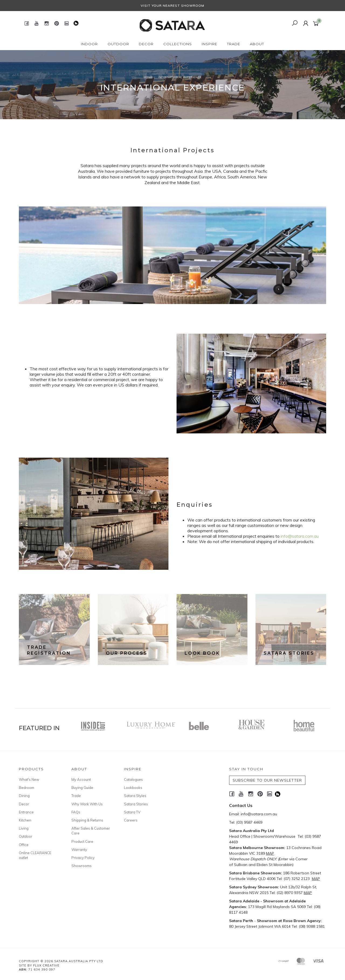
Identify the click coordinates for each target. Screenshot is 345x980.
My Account (81, 779)
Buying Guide (82, 788)
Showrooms (82, 866)
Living (24, 828)
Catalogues (133, 779)
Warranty (79, 850)
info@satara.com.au (300, 536)
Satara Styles (135, 796)
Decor (24, 804)
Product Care (82, 841)
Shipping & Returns (87, 820)
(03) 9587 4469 (249, 822)
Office (24, 845)
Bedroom (27, 788)
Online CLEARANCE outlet (35, 855)
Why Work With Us (87, 804)
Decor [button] (146, 44)
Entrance (26, 812)
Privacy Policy (83, 858)
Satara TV (132, 812)
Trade (76, 796)
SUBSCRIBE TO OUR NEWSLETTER (267, 780)
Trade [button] (234, 44)
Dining (24, 796)
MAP (270, 853)
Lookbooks (133, 788)
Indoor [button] (89, 44)
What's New (29, 779)
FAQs (76, 812)
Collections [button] (178, 44)
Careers (131, 820)
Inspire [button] (209, 44)
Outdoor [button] (118, 44)
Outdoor (26, 836)
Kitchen (25, 820)
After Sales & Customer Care (91, 831)
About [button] (257, 44)
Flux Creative (46, 965)
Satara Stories (136, 804)
